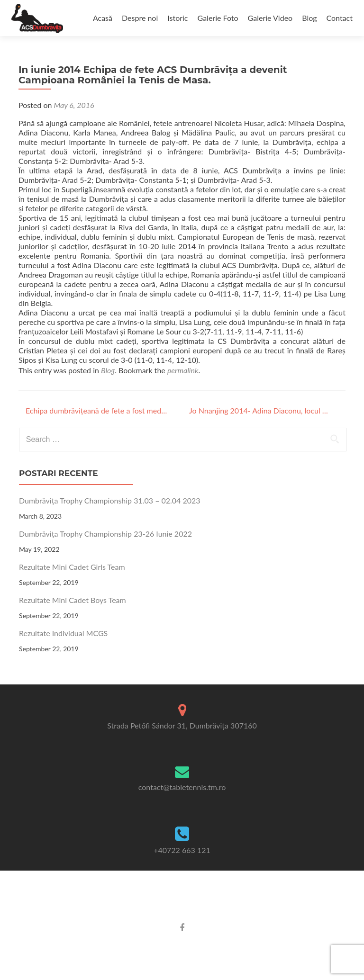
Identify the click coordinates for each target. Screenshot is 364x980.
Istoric (177, 18)
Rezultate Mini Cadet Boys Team (73, 600)
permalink (183, 370)
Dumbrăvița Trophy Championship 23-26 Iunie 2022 (105, 534)
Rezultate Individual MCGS (63, 633)
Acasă (103, 18)
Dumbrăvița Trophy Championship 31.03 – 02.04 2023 (110, 500)
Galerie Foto (218, 18)
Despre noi (140, 18)
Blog (309, 18)
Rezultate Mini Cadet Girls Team (72, 567)
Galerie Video (270, 18)
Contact (340, 18)
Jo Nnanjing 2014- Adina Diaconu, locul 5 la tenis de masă (260, 410)
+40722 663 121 (182, 850)
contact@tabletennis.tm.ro (182, 787)
